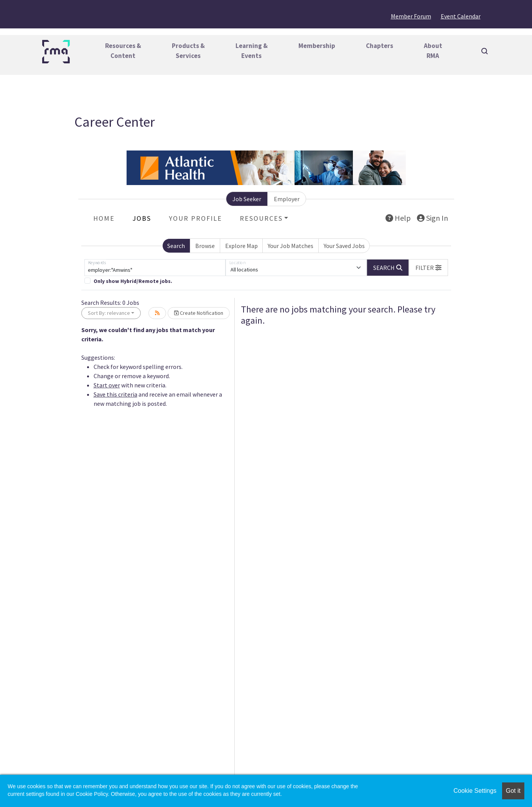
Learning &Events (252, 51)
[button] (428, 268)
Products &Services (188, 51)
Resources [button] (261, 218)
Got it (513, 791)
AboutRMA (433, 51)
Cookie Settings (475, 791)
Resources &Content (123, 51)
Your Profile (195, 218)
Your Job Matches (291, 246)
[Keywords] (155, 268)
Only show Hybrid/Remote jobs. (133, 281)
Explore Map (241, 246)
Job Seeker (247, 199)
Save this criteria (115, 394)
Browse (205, 246)
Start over (107, 385)
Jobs (142, 218)
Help (398, 218)
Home (104, 218)
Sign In (432, 218)
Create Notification (199, 313)
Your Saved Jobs (344, 246)
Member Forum (411, 16)
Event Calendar (461, 16)
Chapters (380, 46)
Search (176, 246)
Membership (317, 46)
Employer (287, 199)
